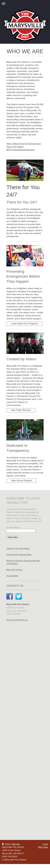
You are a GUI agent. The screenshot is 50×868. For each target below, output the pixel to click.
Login (45, 844)
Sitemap (16, 844)
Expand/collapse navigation (25, 4)
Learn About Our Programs (25, 324)
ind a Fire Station (16, 147)
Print (6, 844)
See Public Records (21, 410)
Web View (43, 847)
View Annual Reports (22, 481)
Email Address (14, 527)
